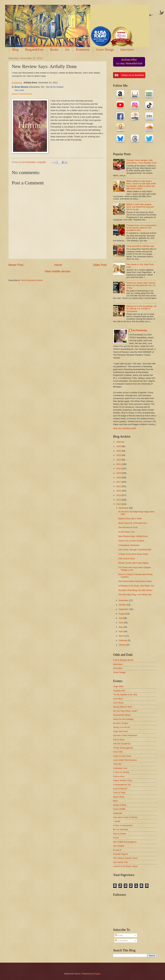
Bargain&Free (34, 50)
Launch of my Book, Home (125, 866)
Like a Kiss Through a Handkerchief (135, 550)
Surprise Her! (119, 691)
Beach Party (119, 797)
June (121, 623)
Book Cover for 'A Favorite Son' (133, 523)
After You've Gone (127, 559)
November (124, 600)
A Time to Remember (123, 825)
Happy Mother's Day (122, 780)
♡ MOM (117, 821)
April (121, 631)
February (123, 640)
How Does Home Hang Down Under (135, 581)
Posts (119, 935)
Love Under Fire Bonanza (125, 760)
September (124, 609)
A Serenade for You (122, 785)
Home (58, 265)
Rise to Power (120, 834)
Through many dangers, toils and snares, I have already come (141, 161)
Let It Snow (118, 703)
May (121, 627)
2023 (119, 455)
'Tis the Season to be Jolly (125, 695)
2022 (119, 460)
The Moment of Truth (128, 527)
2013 (119, 500)
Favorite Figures (121, 854)
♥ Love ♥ (117, 850)
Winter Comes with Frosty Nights (133, 563)
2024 (119, 451)
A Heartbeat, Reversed (129, 545)
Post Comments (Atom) (32, 280)
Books (54, 50)
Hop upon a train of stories (125, 817)
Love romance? (120, 789)
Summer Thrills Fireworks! (125, 735)
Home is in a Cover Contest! (131, 541)
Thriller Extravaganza (123, 748)
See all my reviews (55, 87)
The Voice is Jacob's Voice (125, 858)
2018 (119, 478)
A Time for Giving (121, 772)
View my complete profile (125, 428)
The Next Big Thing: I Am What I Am (135, 595)
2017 (119, 482)
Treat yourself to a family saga (140, 246)
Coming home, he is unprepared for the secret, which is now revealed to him (141, 228)
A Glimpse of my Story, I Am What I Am (136, 586)
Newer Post (16, 265)
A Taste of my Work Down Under (133, 554)
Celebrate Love (120, 768)
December (124, 508)
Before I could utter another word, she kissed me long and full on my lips (140, 207)
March (122, 636)
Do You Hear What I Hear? (125, 711)
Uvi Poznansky (140, 330)
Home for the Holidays (123, 719)
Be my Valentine (121, 829)
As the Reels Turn (126, 532)
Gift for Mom (119, 740)
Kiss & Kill (118, 752)
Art (67, 50)
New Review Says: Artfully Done (133, 536)
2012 (119, 504)
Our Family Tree (121, 862)
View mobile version (58, 271)
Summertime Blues (122, 715)
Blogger (97, 974)
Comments (121, 941)
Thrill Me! (117, 764)
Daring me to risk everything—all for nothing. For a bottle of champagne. (141, 309)
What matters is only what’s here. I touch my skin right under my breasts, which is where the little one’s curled (141, 185)
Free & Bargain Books (123, 660)
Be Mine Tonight (121, 723)
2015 (119, 491)
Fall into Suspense (122, 744)
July (121, 618)
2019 (119, 473)
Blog (15, 50)
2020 (119, 469)
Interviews (118, 664)
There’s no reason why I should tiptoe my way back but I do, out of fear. (141, 285)
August (122, 614)
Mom (115, 801)
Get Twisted (119, 846)
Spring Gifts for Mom (123, 707)
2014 (119, 495)
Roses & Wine (120, 805)
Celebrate (118, 813)
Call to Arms (119, 776)
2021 (119, 464)
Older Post (100, 265)
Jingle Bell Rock (121, 731)
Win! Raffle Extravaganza (125, 842)
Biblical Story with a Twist (130, 519)
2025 (119, 446)
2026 (119, 442)
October (123, 605)
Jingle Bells (118, 686)
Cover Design (105, 50)
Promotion (83, 50)
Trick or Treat (119, 793)
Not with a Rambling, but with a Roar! (135, 590)
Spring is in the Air (121, 727)
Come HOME (119, 809)
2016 (119, 486)
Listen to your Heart (122, 756)
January (123, 645)
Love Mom (118, 699)
